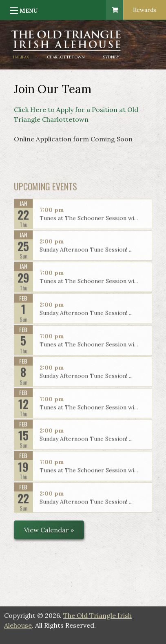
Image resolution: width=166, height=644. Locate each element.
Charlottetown (66, 57)
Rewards (145, 10)
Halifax (21, 57)
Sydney (111, 57)
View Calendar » (49, 532)
